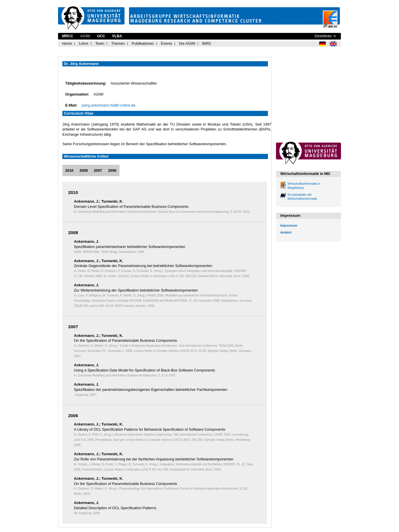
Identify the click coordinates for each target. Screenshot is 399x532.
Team (100, 43)
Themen (118, 43)
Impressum (289, 225)
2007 (98, 170)
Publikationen (143, 43)
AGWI (85, 36)
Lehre (84, 43)
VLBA (117, 36)
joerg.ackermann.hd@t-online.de (109, 105)
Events (166, 43)
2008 (83, 170)
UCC (101, 36)
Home (67, 43)
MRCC (68, 36)
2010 (69, 170)
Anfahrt (286, 232)
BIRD (207, 43)
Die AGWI (187, 43)
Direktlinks (323, 36)
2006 (112, 170)
